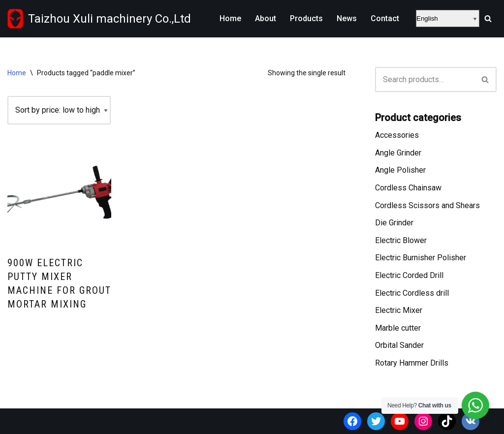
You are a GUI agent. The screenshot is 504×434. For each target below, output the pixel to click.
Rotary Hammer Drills (412, 363)
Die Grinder (394, 223)
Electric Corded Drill (409, 275)
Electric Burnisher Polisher (421, 258)
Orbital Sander (399, 345)
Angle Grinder (398, 153)
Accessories (397, 135)
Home (230, 18)
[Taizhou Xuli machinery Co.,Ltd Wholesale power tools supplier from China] (99, 19)
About (266, 18)
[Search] (488, 18)
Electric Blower (401, 240)
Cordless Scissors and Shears (427, 205)
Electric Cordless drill (412, 293)
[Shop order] (59, 110)
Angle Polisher (400, 170)
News (347, 18)
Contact (385, 18)
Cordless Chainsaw (408, 188)
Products (306, 18)
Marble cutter (398, 328)
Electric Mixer (399, 310)
